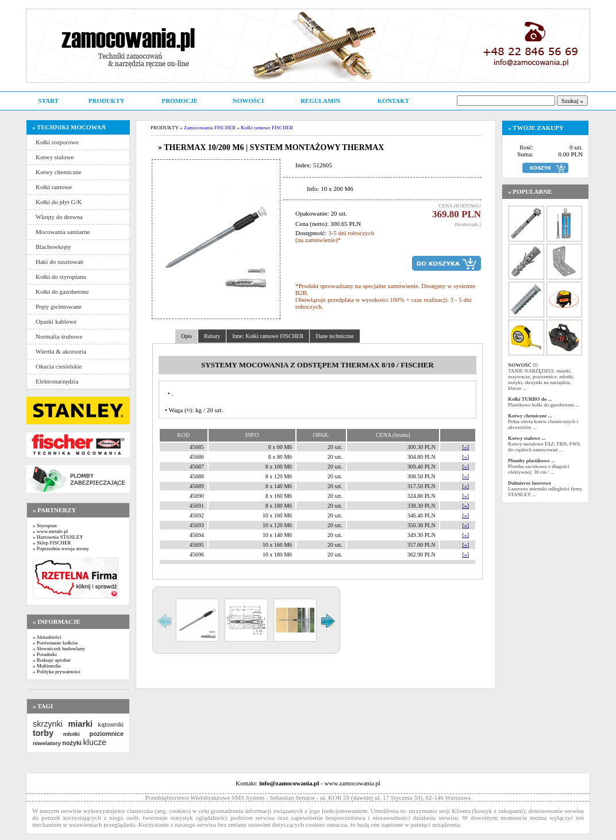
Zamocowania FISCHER (210, 128)
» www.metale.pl (50, 531)
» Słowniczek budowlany (59, 649)
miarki (80, 724)
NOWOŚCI (248, 101)
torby (43, 733)
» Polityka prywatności (57, 672)
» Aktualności (47, 637)
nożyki (72, 743)
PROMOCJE (180, 101)
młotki (72, 734)
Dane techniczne (334, 336)
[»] (465, 447)
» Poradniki (45, 654)
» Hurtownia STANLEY (58, 537)
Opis (186, 336)
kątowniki (111, 724)
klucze (95, 742)
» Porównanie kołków (55, 643)
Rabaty (212, 336)
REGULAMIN (321, 101)
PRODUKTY (107, 101)
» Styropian (45, 526)
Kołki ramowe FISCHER (267, 128)
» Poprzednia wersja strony (61, 549)
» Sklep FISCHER (52, 543)
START (48, 101)
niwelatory (47, 743)
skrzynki (48, 724)
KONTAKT (393, 101)
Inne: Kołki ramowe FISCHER (268, 336)
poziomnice (107, 734)
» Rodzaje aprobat (51, 660)
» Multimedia (47, 666)
